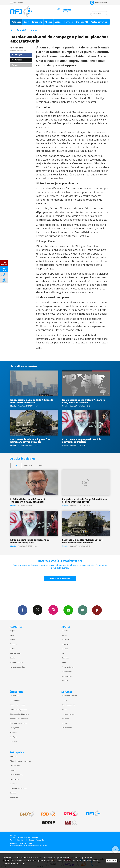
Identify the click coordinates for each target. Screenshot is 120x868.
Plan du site (40, 840)
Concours (13, 741)
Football (65, 631)
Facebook (22, 610)
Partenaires (14, 779)
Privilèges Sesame (68, 705)
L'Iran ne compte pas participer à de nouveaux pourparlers (82, 441)
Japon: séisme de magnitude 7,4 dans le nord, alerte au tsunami (32, 401)
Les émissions (15, 696)
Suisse (12, 635)
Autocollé (13, 732)
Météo (64, 709)
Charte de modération (18, 788)
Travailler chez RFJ (17, 775)
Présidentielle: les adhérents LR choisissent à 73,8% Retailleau (28, 500)
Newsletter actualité (17, 667)
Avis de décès (67, 728)
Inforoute (65, 719)
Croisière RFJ (82, 22)
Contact (13, 793)
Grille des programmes (19, 709)
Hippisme (65, 658)
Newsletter (14, 797)
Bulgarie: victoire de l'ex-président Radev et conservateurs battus (85, 500)
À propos (13, 756)
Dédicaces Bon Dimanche (19, 714)
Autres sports (67, 676)
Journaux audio (16, 653)
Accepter (112, 861)
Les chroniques (16, 700)
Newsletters (68, 610)
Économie (14, 644)
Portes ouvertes (99, 22)
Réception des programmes (20, 761)
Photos (48, 22)
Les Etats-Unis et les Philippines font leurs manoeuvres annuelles (31, 441)
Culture (13, 649)
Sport (27, 22)
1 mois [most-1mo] (40, 465)
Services (69, 22)
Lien (15, 65)
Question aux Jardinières (19, 723)
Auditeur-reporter (99, 3)
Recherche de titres (17, 705)
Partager (17, 55)
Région (12, 631)
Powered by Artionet (18, 846)
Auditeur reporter (17, 662)
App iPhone (83, 610)
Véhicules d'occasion (69, 696)
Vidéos (58, 22)
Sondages (13, 737)
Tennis (64, 662)
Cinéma (64, 700)
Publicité (13, 770)
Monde (34, 30)
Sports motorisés (68, 667)
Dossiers (13, 658)
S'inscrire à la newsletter (60, 578)
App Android (97, 610)
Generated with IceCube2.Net (37, 846)
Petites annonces (68, 714)
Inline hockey (67, 671)
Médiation (14, 784)
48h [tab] (16, 465)
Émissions (37, 22)
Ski (63, 653)
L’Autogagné (14, 728)
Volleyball (65, 644)
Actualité (16, 22)
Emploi (64, 723)
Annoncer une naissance (19, 719)
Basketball (65, 640)
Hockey (64, 635)
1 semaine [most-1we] (28, 465)
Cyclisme (65, 649)
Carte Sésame (15, 766)
